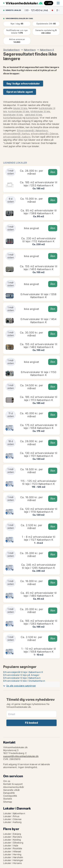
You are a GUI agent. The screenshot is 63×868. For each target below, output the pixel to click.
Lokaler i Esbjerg (12, 834)
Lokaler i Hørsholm (13, 857)
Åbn (53, 172)
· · (40, 10)
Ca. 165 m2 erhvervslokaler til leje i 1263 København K (39, 622)
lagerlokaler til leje (13, 115)
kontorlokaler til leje (19, 111)
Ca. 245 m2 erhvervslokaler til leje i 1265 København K (39, 566)
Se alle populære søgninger (21, 686)
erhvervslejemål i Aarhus (16, 133)
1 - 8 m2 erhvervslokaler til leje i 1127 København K (39, 538)
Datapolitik (9, 793)
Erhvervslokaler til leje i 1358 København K (38, 296)
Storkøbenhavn (11, 50)
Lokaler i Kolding (12, 840)
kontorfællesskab (13, 118)
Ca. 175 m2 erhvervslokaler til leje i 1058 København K (39, 426)
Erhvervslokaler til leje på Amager (21, 675)
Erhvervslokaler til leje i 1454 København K (38, 321)
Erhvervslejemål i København (32, 130)
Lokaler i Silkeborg (13, 843)
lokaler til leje (20, 108)
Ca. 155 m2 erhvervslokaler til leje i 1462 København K (39, 346)
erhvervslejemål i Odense (44, 133)
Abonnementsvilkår (14, 787)
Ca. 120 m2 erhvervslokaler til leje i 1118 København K (39, 510)
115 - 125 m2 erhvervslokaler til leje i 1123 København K (39, 482)
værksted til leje (33, 115)
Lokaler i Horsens (12, 863)
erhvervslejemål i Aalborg (17, 137)
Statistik (8, 799)
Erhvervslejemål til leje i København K (23, 672)
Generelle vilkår (11, 790)
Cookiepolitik (10, 796)
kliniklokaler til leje (40, 111)
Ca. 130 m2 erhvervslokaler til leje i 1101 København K (39, 454)
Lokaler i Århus (11, 816)
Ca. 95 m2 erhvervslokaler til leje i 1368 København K (39, 212)
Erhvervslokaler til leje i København (22, 678)
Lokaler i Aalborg (12, 822)
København (30, 50)
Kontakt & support (13, 784)
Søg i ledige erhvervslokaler (23, 84)
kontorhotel (32, 118)
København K (47, 50)
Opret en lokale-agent (20, 92)
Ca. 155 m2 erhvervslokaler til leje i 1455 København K (39, 268)
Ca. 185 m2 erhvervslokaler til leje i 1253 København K (39, 184)
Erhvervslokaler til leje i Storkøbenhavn (24, 681)
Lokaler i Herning (12, 854)
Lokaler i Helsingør (13, 860)
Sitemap (8, 802)
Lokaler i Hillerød (12, 851)
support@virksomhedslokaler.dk (21, 756)
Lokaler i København (14, 813)
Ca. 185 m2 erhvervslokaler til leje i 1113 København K (39, 398)
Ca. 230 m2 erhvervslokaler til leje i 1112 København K (39, 240)
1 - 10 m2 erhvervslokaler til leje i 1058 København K (39, 650)
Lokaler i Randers (13, 837)
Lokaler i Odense (12, 819)
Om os (7, 781)
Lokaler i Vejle (11, 845)
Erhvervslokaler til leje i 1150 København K (39, 374)
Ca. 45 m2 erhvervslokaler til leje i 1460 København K (39, 594)
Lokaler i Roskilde (13, 848)
